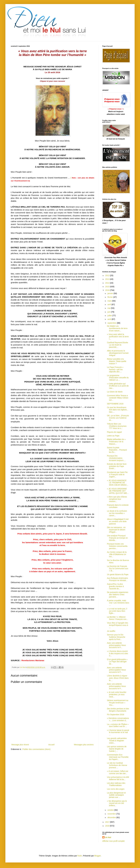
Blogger (98, 856)
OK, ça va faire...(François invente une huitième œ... (118, 418)
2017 (108, 822)
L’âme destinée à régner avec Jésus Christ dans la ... (118, 678)
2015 (108, 287)
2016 (108, 290)
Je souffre (111, 631)
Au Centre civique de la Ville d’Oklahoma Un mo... (117, 554)
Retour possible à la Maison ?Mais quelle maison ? (117, 361)
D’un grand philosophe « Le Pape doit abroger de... (117, 662)
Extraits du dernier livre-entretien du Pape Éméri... (117, 466)
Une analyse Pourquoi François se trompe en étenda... (117, 538)
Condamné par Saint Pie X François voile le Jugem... (117, 475)
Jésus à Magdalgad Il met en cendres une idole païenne (118, 521)
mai (109, 308)
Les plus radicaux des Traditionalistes (116, 784)
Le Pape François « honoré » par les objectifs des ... (115, 369)
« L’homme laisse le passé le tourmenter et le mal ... (118, 732)
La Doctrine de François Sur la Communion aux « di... (118, 569)
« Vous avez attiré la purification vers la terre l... (118, 337)
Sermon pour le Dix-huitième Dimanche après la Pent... (116, 637)
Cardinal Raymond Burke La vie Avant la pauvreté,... (118, 345)
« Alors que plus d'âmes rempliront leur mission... (117, 499)
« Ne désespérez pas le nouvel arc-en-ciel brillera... (117, 803)
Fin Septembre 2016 (116, 715)
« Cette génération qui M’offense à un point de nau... (118, 386)
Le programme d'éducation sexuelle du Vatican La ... (118, 378)
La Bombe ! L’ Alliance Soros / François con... (117, 618)
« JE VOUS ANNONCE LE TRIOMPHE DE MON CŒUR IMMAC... (118, 483)
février (110, 297)
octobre (111, 810)
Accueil (51, 745)
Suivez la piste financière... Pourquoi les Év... (117, 450)
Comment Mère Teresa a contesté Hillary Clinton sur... (118, 398)
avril (109, 304)
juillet (110, 316)
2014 (108, 283)
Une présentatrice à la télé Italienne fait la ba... (118, 778)
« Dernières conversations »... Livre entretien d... (118, 719)
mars (110, 301)
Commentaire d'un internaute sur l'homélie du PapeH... (118, 757)
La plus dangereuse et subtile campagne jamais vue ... (116, 795)
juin (109, 312)
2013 (108, 279)
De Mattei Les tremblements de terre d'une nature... (117, 328)
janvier (110, 293)
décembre (112, 817)
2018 (108, 826)
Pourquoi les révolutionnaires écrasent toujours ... (116, 458)
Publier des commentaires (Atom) (36, 749)
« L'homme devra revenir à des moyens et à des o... (118, 653)
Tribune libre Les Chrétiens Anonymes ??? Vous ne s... (117, 426)
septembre (112, 323)
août (110, 319)
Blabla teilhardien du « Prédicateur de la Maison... (116, 442)
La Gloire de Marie (115, 392)
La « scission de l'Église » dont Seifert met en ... (118, 725)
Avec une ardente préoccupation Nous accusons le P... (116, 645)
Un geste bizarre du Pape (118, 574)
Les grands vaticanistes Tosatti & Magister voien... (117, 741)
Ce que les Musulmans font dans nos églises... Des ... (118, 410)
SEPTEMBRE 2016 (115, 404)
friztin (80, 856)
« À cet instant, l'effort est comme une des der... (118, 772)
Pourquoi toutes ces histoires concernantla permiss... (117, 546)
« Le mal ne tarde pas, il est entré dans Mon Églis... (117, 611)
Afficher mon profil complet (113, 841)
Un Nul (108, 837)
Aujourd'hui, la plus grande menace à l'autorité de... (115, 586)
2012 (108, 275)
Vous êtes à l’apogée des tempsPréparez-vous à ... (118, 625)
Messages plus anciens (84, 745)
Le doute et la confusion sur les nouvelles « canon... (117, 513)
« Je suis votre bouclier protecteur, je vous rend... (117, 694)
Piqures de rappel (114, 432)
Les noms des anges (116, 789)
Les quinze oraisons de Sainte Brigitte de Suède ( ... (117, 749)
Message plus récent (20, 745)
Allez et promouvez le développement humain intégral (118, 353)
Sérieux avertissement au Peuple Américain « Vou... (118, 703)
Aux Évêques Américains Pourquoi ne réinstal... (117, 579)
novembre (112, 814)
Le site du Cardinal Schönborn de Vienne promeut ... (117, 765)
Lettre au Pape (113, 436)
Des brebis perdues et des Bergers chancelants (118, 710)
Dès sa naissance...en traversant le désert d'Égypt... (116, 530)
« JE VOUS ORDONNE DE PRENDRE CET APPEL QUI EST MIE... (118, 491)
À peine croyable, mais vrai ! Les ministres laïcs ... (118, 603)
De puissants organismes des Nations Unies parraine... (118, 595)
